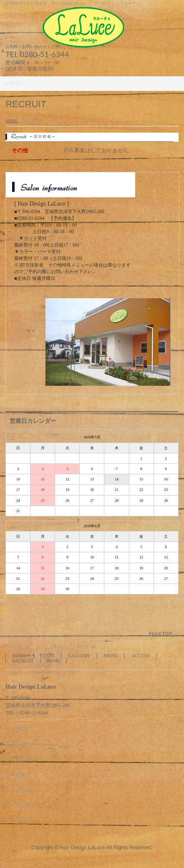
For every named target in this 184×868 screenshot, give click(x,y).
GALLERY (79, 656)
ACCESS (140, 656)
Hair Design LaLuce (83, 848)
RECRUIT (23, 661)
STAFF (47, 656)
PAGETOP (161, 633)
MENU (111, 656)
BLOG (54, 661)
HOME (11, 121)
